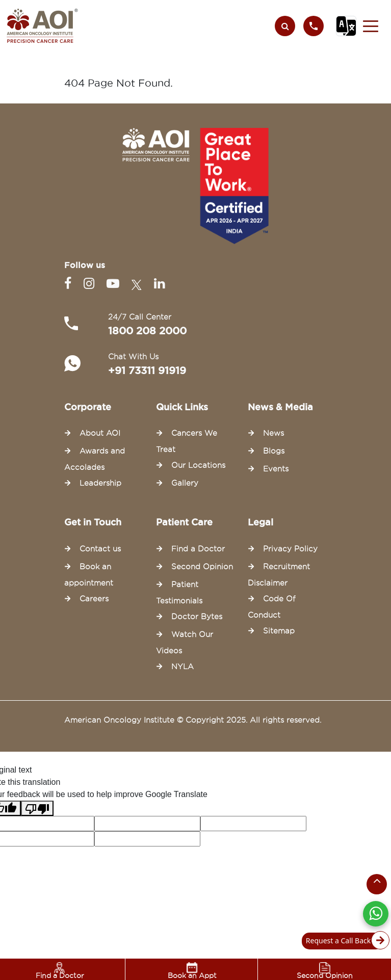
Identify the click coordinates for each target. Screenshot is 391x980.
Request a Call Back (345, 941)
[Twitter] (139, 284)
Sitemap (279, 631)
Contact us (100, 549)
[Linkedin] (159, 284)
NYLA (183, 667)
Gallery (185, 483)
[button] (371, 26)
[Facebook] (70, 284)
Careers (94, 599)
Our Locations (198, 465)
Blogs (274, 451)
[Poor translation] (37, 808)
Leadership (100, 483)
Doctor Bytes (197, 617)
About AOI (100, 433)
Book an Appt (192, 971)
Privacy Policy (290, 549)
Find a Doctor (60, 971)
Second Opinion (325, 971)
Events (276, 469)
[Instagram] (91, 284)
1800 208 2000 (147, 331)
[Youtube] (115, 284)
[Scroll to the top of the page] (377, 884)
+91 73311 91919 (147, 370)
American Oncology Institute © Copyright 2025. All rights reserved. (193, 720)
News (273, 433)
